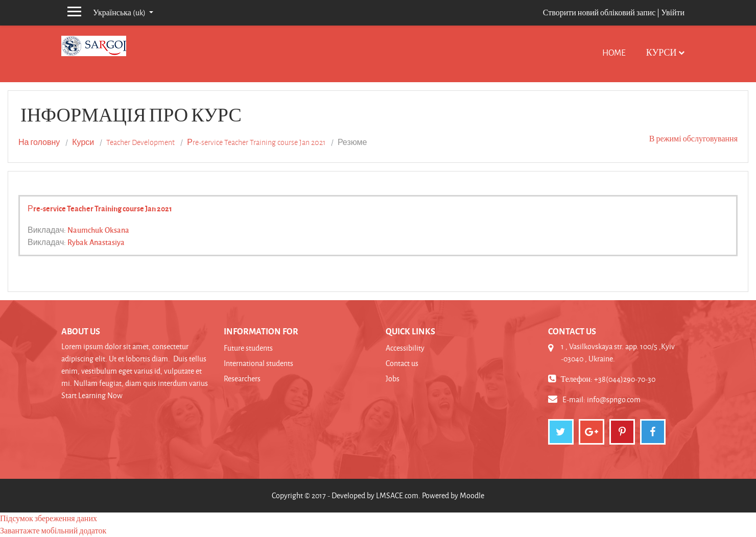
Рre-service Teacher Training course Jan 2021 (256, 142)
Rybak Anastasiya (96, 242)
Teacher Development (140, 142)
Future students (248, 348)
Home (614, 52)
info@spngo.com (614, 399)
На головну (39, 142)
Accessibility (405, 348)
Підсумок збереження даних (49, 518)
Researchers (242, 379)
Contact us (402, 363)
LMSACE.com (397, 495)
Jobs (393, 379)
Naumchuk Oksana (98, 230)
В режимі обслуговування (693, 139)
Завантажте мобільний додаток (53, 531)
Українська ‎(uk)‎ (120, 13)
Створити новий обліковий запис (599, 13)
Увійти (673, 13)
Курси (661, 52)
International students (258, 363)
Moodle (472, 495)
